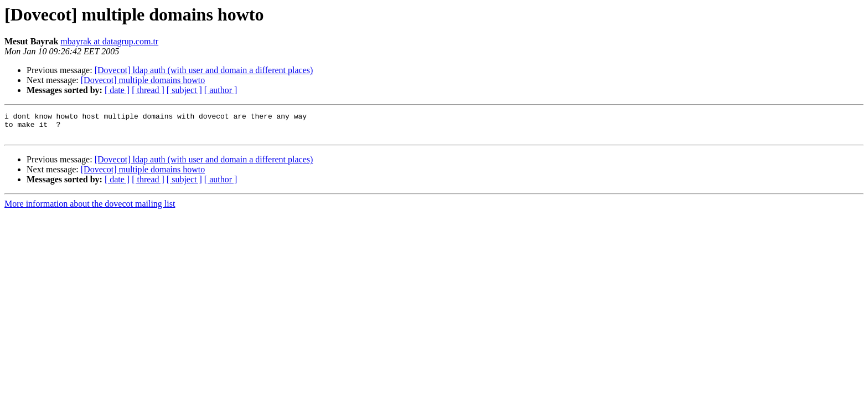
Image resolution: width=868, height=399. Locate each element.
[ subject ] (184, 90)
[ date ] (117, 90)
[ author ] (221, 90)
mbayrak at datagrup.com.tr (109, 41)
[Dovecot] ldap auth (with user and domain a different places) (204, 70)
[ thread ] (148, 90)
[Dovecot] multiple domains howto (143, 80)
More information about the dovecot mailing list (90, 209)
